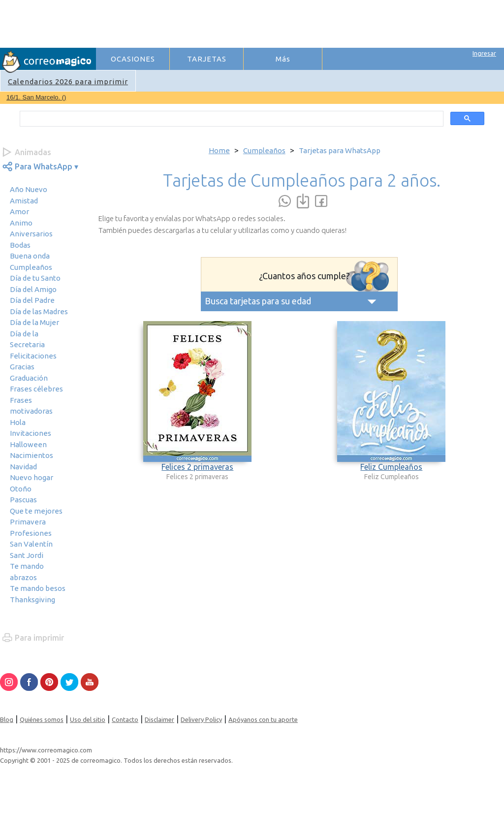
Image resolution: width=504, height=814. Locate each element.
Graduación (29, 378)
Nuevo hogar (31, 477)
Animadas (33, 152)
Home (219, 150)
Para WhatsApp (44, 166)
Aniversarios (31, 234)
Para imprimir (39, 638)
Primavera (28, 522)
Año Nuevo (29, 189)
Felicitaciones (33, 356)
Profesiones (31, 533)
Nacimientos (31, 455)
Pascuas (23, 500)
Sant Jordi (27, 555)
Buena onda (30, 256)
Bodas (20, 245)
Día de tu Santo (35, 278)
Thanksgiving (32, 600)
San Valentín (31, 544)
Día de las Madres (39, 311)
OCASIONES (133, 59)
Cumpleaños (31, 267)
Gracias (22, 367)
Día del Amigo (33, 289)
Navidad (23, 467)
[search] (231, 119)
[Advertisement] (276, 23)
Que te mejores (36, 511)
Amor (19, 212)
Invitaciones (31, 433)
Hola (18, 422)
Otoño (21, 489)
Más (283, 59)
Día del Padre (32, 300)
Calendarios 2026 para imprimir (68, 81)
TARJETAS (207, 59)
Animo (21, 223)
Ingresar (484, 53)
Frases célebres (36, 389)
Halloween (28, 444)
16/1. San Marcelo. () (36, 97)
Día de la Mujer (34, 322)
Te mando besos (38, 588)
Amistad (24, 201)
